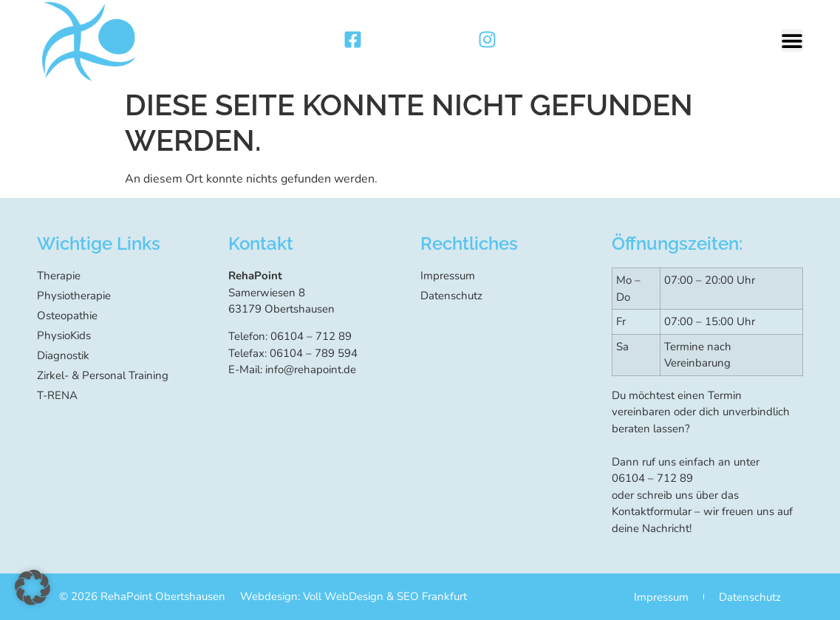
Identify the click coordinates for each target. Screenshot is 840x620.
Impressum (448, 276)
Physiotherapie (74, 296)
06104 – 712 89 (652, 478)
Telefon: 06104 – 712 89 (290, 336)
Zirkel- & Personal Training (103, 375)
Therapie (59, 276)
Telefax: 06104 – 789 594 (293, 353)
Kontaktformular (652, 511)
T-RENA (57, 395)
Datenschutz (451, 296)
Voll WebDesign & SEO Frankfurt (385, 596)
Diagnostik (63, 355)
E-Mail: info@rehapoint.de (292, 369)
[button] (792, 41)
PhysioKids (64, 335)
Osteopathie (67, 316)
